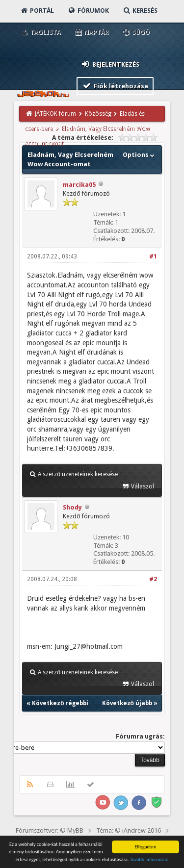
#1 (153, 256)
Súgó (136, 32)
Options (140, 155)
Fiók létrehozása (115, 86)
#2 (153, 579)
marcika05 (79, 185)
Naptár (91, 32)
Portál (37, 11)
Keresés (140, 11)
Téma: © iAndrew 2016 (129, 830)
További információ (149, 860)
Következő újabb (127, 703)
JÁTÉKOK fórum (55, 114)
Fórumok (88, 11)
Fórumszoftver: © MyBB (50, 830)
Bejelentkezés (110, 64)
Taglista (40, 32)
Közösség (98, 114)
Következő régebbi (60, 703)
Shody (72, 507)
